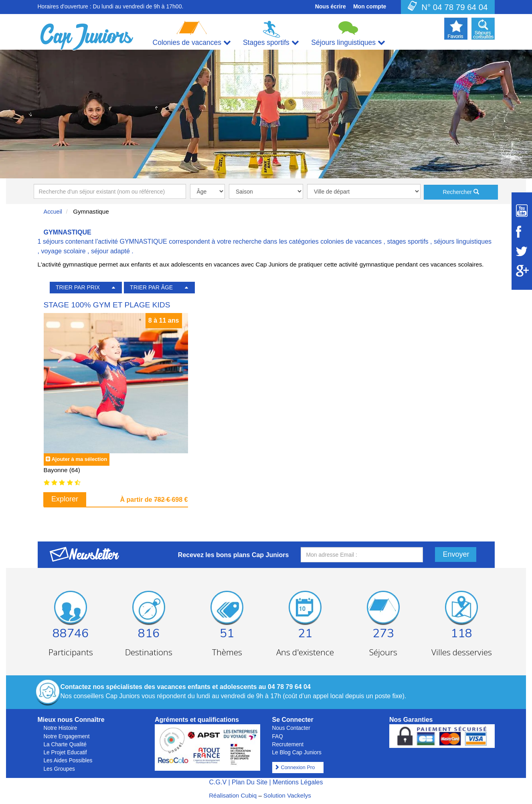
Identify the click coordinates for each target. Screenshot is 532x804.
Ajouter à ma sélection (79, 459)
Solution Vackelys (287, 795)
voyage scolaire (63, 251)
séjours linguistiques (463, 241)
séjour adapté (110, 251)
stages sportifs (408, 241)
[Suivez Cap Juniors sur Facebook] (522, 232)
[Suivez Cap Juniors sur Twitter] (522, 251)
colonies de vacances (351, 241)
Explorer (65, 499)
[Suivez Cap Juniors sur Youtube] (522, 211)
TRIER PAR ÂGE (151, 287)
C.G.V (218, 782)
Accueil (53, 212)
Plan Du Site (250, 782)
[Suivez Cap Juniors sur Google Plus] (522, 271)
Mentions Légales (298, 782)
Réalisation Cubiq (233, 795)
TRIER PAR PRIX (78, 287)
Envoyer (456, 554)
